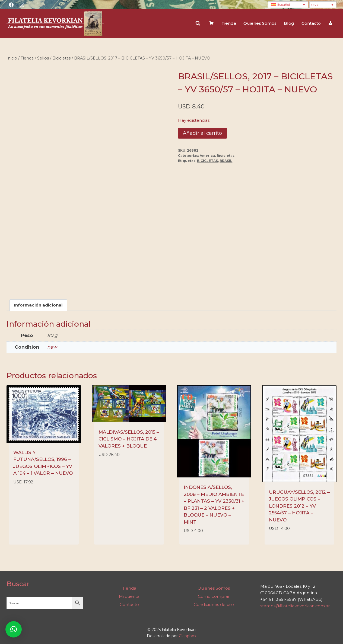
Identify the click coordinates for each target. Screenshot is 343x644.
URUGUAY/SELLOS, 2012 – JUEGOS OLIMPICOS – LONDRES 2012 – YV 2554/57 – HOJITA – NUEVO (299, 506)
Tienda (229, 23)
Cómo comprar (214, 596)
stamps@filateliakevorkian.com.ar (295, 606)
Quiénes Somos (260, 23)
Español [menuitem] (284, 4)
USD (315, 5)
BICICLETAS (207, 161)
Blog (289, 23)
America (207, 156)
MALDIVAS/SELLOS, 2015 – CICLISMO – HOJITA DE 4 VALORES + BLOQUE (129, 439)
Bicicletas (226, 156)
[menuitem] (288, 5)
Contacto (311, 23)
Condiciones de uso (214, 604)
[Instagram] (22, 5)
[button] (14, 629)
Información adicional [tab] (38, 305)
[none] (288, 5)
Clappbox (188, 636)
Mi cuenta (129, 596)
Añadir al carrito (202, 133)
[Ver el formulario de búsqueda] (198, 23)
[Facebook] (11, 5)
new (52, 347)
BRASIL (226, 161)
